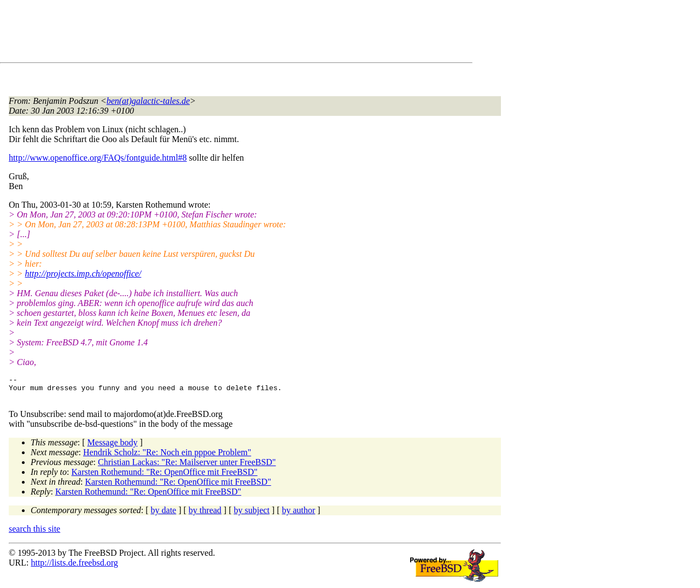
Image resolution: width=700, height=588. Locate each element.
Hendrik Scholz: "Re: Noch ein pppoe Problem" (167, 457)
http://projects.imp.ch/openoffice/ (83, 274)
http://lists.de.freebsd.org (74, 568)
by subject (252, 515)
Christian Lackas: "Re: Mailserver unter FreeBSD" (187, 467)
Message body (113, 447)
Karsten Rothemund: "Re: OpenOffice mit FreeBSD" (165, 477)
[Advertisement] (208, 33)
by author (298, 515)
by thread (205, 515)
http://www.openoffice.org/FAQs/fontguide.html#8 (98, 158)
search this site (34, 534)
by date (164, 515)
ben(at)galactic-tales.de (148, 101)
